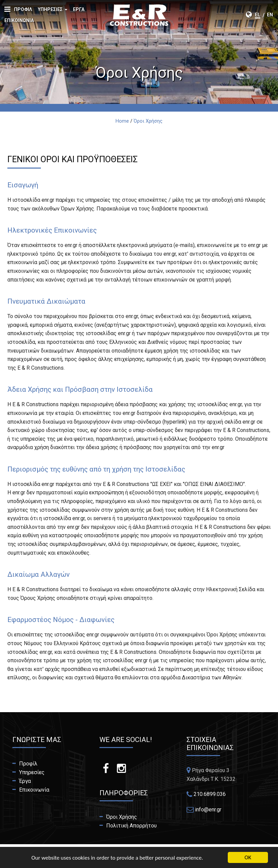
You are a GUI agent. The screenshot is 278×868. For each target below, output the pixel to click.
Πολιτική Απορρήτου (131, 826)
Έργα (79, 9)
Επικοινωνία (19, 20)
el (258, 15)
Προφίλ (23, 9)
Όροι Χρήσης (122, 817)
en (270, 15)
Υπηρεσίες (53, 11)
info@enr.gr (208, 810)
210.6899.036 (210, 794)
